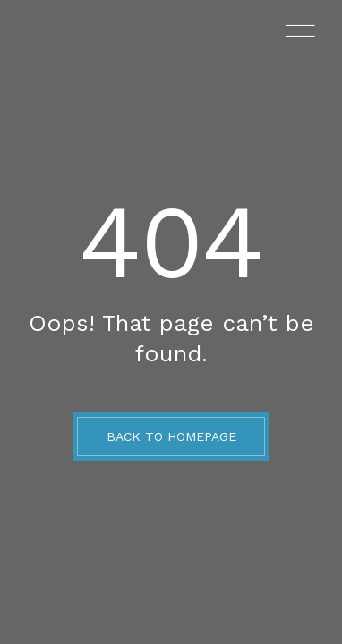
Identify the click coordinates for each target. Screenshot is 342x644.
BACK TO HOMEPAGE (171, 436)
